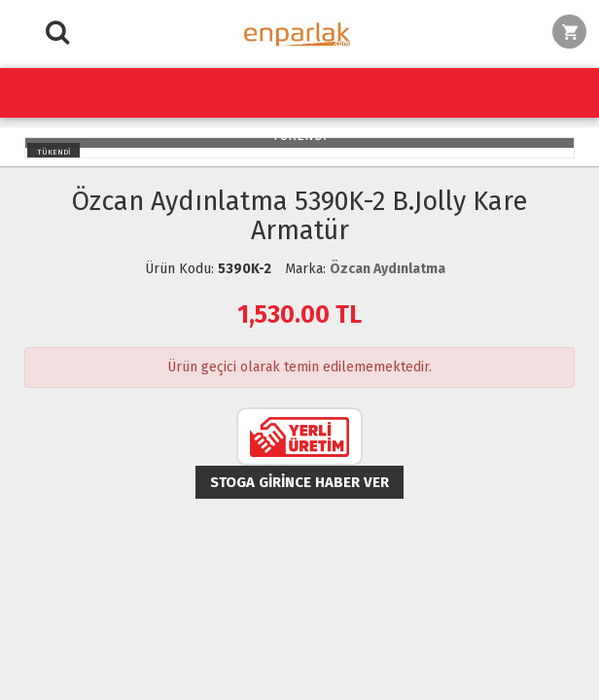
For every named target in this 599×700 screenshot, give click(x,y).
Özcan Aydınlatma (388, 269)
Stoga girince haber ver (299, 482)
